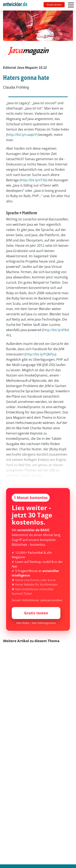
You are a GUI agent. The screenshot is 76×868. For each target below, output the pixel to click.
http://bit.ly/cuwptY (22, 135)
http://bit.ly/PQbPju (40, 354)
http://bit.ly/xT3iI (33, 180)
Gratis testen (54, 5)
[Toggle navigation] (17, 5)
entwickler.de (15, 6)
